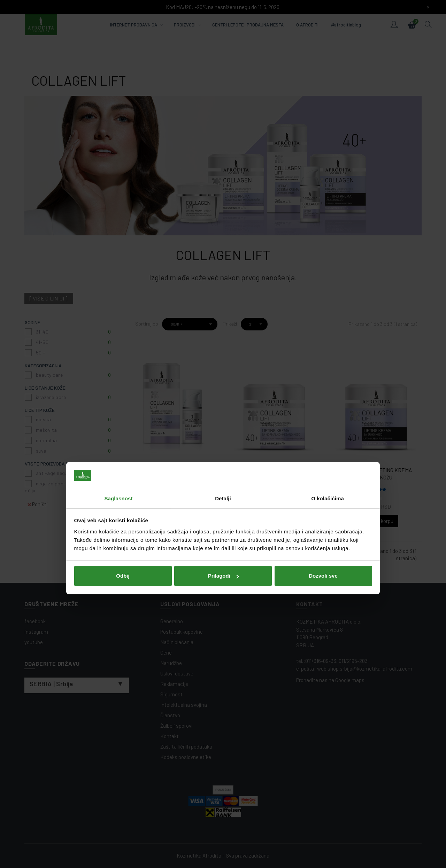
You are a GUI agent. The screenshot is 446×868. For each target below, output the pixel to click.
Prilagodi (223, 482)
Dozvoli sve (323, 482)
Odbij (123, 482)
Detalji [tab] (223, 404)
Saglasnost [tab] (118, 404)
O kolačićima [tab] (328, 404)
